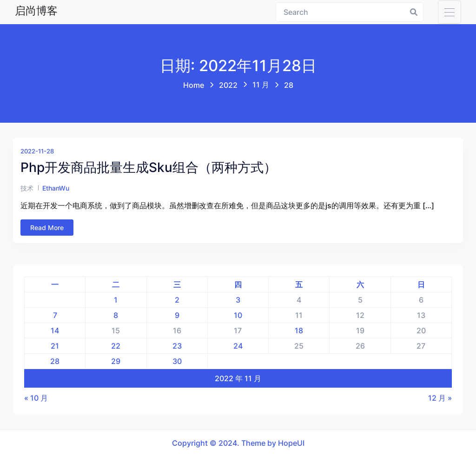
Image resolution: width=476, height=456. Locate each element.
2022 (228, 85)
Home (194, 85)
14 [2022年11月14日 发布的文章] (55, 330)
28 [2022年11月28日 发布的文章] (55, 361)
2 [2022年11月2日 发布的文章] (177, 300)
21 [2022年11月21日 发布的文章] (55, 346)
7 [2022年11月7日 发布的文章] (55, 315)
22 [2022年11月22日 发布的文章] (116, 346)
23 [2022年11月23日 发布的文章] (177, 346)
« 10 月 (36, 398)
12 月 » (440, 398)
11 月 (261, 85)
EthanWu (56, 188)
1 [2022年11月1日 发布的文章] (116, 300)
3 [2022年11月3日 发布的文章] (238, 300)
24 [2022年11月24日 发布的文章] (238, 346)
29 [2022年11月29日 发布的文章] (116, 361)
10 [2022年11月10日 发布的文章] (238, 315)
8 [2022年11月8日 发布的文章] (116, 315)
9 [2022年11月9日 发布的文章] (177, 315)
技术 (27, 188)
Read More (47, 228)
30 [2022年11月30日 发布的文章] (177, 361)
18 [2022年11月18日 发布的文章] (299, 330)
